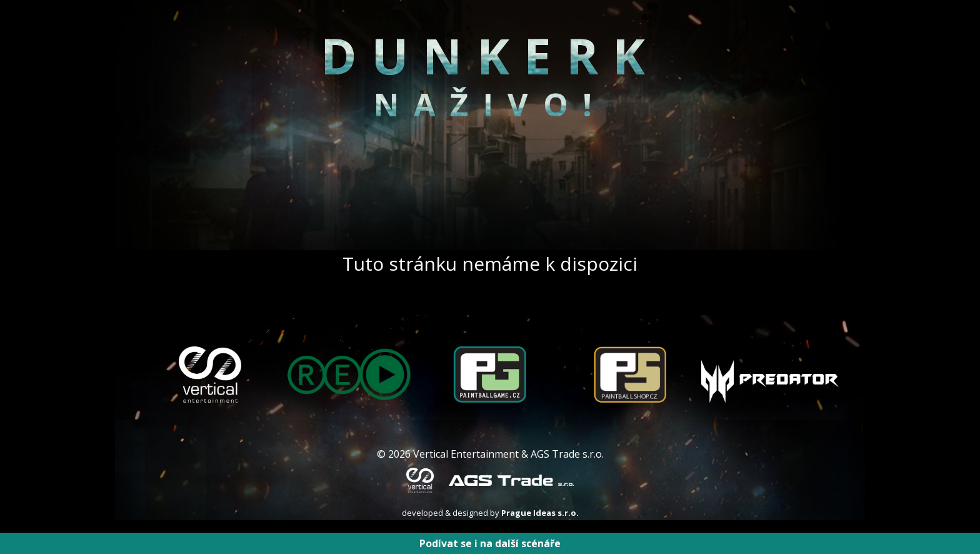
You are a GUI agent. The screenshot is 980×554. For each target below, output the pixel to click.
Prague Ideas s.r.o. (540, 513)
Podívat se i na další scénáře (490, 543)
